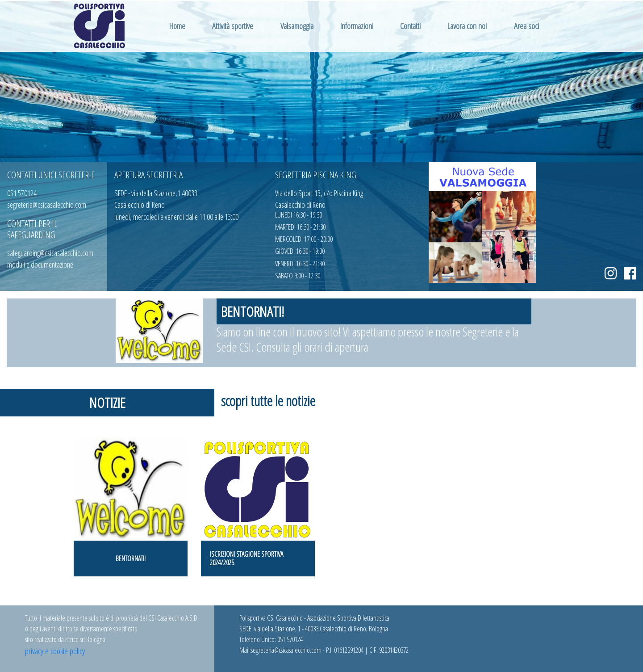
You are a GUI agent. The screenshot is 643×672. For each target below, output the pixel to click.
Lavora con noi (467, 26)
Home (177, 26)
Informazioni (357, 26)
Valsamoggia (297, 26)
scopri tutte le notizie (268, 401)
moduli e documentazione (40, 265)
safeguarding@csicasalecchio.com (50, 253)
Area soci (526, 26)
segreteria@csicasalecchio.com (47, 205)
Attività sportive (233, 26)
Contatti (410, 26)
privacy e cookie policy (55, 651)
